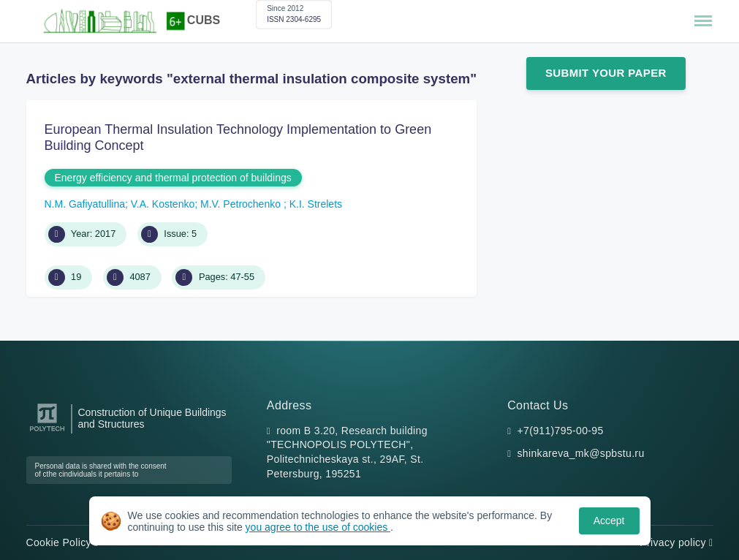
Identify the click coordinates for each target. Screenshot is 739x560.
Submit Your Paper (606, 73)
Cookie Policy (62, 542)
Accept (609, 521)
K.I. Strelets (316, 204)
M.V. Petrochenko (242, 204)
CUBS (204, 20)
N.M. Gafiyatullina (85, 204)
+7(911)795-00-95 (561, 431)
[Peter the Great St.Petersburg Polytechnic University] (47, 432)
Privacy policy (676, 542)
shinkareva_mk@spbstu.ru (581, 453)
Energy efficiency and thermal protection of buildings (173, 178)
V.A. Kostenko (163, 204)
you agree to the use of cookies (318, 527)
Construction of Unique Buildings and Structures (152, 418)
